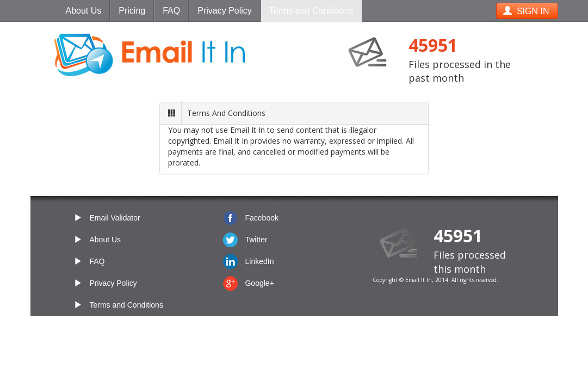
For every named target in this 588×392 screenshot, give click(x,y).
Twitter (256, 240)
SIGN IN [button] (526, 11)
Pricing (132, 11)
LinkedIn (259, 261)
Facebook (261, 218)
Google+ (259, 283)
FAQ (171, 11)
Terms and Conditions (311, 11)
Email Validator (115, 218)
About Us (84, 11)
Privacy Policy (225, 11)
